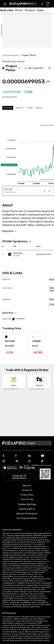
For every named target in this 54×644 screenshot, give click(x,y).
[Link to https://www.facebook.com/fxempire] (21, 456)
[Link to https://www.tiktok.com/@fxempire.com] (46, 461)
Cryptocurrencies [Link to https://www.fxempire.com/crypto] (11, 55)
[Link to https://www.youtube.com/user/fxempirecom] (46, 456)
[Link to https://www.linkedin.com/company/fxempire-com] (34, 456)
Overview (8, 108)
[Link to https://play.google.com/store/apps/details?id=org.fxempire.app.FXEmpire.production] (27, 468)
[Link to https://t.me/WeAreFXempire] (21, 461)
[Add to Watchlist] (34, 68)
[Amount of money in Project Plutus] (34, 191)
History (39, 108)
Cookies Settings (27, 504)
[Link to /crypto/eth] (30, 10)
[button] (5, 4)
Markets (19, 108)
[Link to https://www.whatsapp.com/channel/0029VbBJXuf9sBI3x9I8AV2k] (34, 461)
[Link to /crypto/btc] (19, 10)
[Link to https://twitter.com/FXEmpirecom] (8, 456)
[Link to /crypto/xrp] (40, 10)
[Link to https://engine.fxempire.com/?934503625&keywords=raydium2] (21, 254)
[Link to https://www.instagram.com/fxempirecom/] (8, 461)
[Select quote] (49, 82)
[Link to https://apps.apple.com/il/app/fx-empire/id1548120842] (10, 468)
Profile (30, 108)
